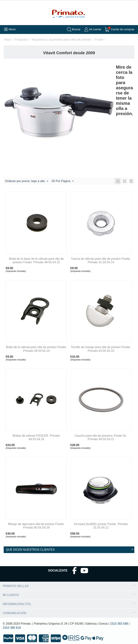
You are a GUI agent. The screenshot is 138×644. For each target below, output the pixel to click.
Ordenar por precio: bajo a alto (27, 181)
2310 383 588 (119, 624)
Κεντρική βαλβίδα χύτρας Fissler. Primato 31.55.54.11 (101, 526)
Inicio (7, 40)
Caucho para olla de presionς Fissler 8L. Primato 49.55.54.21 (101, 437)
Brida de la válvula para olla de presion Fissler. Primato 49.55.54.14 (36, 349)
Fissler (99, 40)
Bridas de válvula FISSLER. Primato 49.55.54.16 (36, 437)
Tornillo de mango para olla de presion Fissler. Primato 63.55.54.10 (101, 349)
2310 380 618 (12, 628)
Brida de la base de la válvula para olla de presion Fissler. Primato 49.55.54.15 (36, 260)
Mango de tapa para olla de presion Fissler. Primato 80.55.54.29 (36, 526)
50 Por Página (62, 181)
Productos (21, 40)
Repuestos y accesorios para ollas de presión (61, 40)
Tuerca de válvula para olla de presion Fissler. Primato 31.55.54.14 (101, 260)
